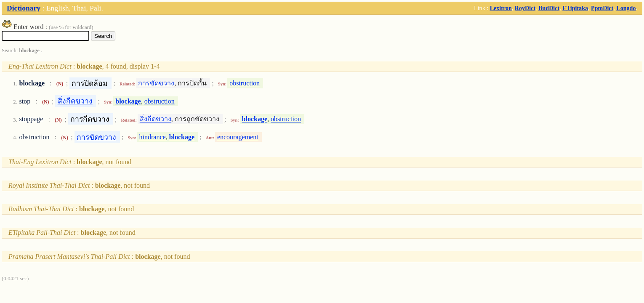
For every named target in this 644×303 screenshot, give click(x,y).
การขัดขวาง (156, 83)
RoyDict (525, 8)
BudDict (549, 8)
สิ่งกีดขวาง (75, 101)
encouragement (238, 137)
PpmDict (602, 8)
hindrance (153, 137)
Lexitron (501, 8)
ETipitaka (575, 8)
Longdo (626, 8)
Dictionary (24, 8)
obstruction (245, 83)
